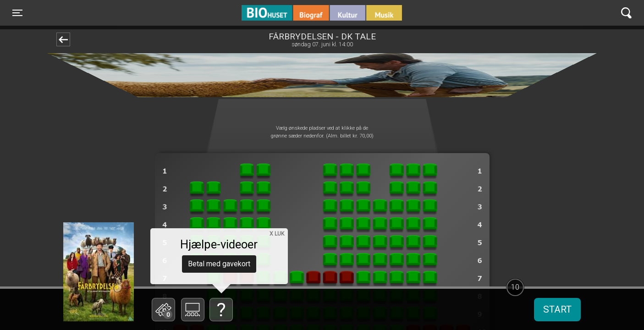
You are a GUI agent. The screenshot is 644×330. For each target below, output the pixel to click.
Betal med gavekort (219, 264)
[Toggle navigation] (17, 13)
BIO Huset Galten (281, 13)
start (557, 309)
